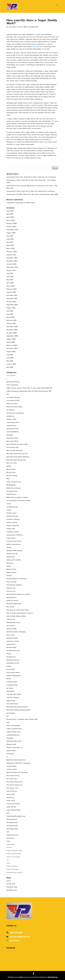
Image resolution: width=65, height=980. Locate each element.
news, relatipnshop (13, 725)
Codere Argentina (13, 525)
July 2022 (10, 273)
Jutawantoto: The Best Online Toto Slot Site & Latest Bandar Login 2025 (32, 194)
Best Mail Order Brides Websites (18, 457)
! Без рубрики (11, 375)
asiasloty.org (11, 426)
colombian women (13, 532)
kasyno (9, 654)
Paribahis (10, 738)
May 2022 (10, 280)
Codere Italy (11, 529)
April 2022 (10, 283)
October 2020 (12, 333)
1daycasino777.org (13, 382)
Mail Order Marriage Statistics (17, 707)
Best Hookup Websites (14, 450)
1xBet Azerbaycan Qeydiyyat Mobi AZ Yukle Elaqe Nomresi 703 (29, 391)
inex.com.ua (11, 626)
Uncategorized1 (12, 822)
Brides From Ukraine (14, 488)
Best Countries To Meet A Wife (17, 444)
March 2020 (11, 342)
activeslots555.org (13, 397)
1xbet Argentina (12, 385)
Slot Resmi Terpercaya (14, 785)
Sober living (11, 800)
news (8, 722)
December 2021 (12, 295)
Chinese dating (12, 522)
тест (8, 860)
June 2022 (10, 277)
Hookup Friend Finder (14, 604)
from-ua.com (11, 591)
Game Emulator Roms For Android (18, 594)
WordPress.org (12, 890)
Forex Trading (11, 582)
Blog (8, 479)
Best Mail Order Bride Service (17, 454)
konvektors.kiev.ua (13, 660)
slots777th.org (12, 791)
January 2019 (11, 364)
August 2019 (11, 352)
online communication (14, 729)
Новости (9, 847)
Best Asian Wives (12, 441)
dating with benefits (14, 560)
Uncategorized (33, 27)
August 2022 (11, 270)
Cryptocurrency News (14, 541)
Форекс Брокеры (12, 866)
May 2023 (10, 242)
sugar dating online (13, 810)
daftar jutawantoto (14, 544)
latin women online (13, 672)
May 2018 (10, 367)
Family (9, 566)
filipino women (11, 572)
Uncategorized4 (12, 829)
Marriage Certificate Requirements (19, 710)
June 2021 (10, 314)
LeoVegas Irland (12, 685)
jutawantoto (11, 644)
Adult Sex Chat (12, 404)
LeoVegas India (12, 682)
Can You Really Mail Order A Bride (18, 501)
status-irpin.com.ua (13, 804)
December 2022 (12, 258)
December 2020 (12, 327)
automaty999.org (13, 432)
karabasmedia (11, 647)
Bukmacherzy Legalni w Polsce (17, 497)
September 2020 (12, 336)
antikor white (11, 419)
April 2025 (10, 217)
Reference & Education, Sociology (18, 763)
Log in (9, 881)
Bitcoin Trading (12, 476)
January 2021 (11, 323)
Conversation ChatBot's (15, 535)
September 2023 (12, 230)
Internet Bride (11, 629)
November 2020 (12, 330)
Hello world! (30, 203)
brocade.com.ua (12, 491)
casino (9, 504)
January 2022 (11, 292)
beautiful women (12, 438)
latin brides (11, 669)
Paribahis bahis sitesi (14, 741)
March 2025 (11, 220)
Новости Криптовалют (14, 854)
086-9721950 (16, 933)
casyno (9, 510)
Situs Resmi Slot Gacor (15, 782)
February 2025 (12, 223)
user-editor (13, 27)
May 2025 (10, 214)
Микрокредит (11, 844)
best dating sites (13, 447)
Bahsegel (10, 435)
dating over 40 (12, 554)
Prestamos (10, 754)
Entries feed (11, 884)
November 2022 (12, 261)
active (35, 46)
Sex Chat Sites (12, 779)
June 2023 (10, 239)
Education (10, 563)
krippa (9, 666)
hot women (10, 607)
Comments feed (12, 887)
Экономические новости (15, 872)
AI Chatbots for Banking (15, 413)
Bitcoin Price (11, 472)
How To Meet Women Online (16, 616)
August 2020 (11, 339)
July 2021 (10, 311)
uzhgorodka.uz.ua (13, 835)
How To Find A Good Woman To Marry (20, 613)
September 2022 (12, 267)
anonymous (10, 416)
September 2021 (12, 305)
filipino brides (11, 569)
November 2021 (12, 298)
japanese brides (12, 638)
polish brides (11, 751)
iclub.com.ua (11, 619)
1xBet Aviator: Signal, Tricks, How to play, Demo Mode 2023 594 (29, 388)
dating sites (11, 557)
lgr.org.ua (10, 688)
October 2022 (11, 264)
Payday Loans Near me (14, 747)
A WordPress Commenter (15, 203)
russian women (12, 769)
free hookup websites (14, 585)
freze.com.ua (11, 588)
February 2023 (12, 252)
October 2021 (11, 302)
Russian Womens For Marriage (17, 772)
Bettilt (9, 466)
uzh (8, 832)
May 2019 (10, 361)
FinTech (9, 575)
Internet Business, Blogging (16, 632)
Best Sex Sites (12, 463)
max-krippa (11, 713)
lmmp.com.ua (11, 701)
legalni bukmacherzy (14, 676)
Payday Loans (11, 744)
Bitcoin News (11, 469)
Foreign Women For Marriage (17, 579)
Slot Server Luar (12, 788)
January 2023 (11, 255)
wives (8, 841)
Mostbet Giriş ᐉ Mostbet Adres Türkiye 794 (22, 719)
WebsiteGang (53, 977)
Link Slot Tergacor (13, 697)
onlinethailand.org (13, 735)
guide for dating (12, 600)
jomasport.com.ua (13, 641)
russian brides (11, 766)
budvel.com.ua (11, 494)
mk (7, 716)
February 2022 (12, 289)
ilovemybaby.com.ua (13, 622)
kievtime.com (11, 657)
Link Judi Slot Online (14, 694)
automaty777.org (12, 429)
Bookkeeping (11, 485)
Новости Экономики (13, 857)
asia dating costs (13, 422)
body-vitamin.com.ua (14, 482)
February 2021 (12, 320)
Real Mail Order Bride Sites (16, 760)
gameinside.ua (11, 597)
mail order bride (12, 704)
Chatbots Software (13, 519)
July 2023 (10, 236)
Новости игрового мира (14, 851)
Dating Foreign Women (14, 551)
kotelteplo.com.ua (13, 663)
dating (9, 547)
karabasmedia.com (13, 650)
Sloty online (11, 794)
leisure (9, 679)
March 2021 (11, 317)
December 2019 (12, 348)
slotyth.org (10, 797)
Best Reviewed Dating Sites (16, 460)
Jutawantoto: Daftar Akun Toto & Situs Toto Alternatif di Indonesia (31, 191)
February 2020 (12, 345)
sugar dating (11, 807)
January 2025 (11, 227)
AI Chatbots (11, 410)
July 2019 (10, 355)
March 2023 (11, 248)
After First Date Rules (14, 407)
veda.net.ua (11, 838)
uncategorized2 (12, 826)
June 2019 (10, 358)
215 (8, 394)
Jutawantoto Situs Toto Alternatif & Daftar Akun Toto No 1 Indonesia (31, 177)
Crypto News (11, 538)
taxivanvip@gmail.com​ (20, 937)
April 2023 (10, 245)
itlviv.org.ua (11, 635)
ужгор (8, 863)
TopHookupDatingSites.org (16, 816)
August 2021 (11, 308)
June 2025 (10, 211)
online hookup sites (13, 732)
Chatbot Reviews (12, 516)
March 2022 (11, 286)
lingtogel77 (10, 691)
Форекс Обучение (12, 869)
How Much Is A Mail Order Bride (18, 610)
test (8, 813)
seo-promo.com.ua (13, 776)
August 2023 (11, 233)
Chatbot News (11, 513)
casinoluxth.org (12, 507)
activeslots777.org (13, 400)
